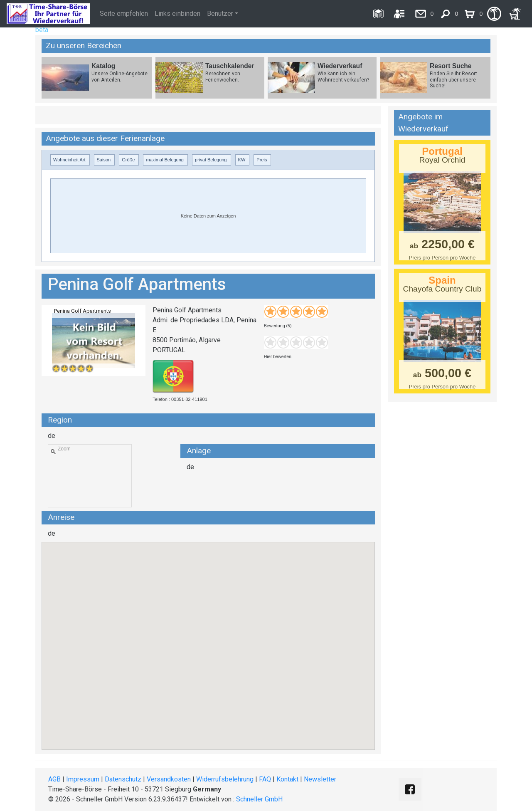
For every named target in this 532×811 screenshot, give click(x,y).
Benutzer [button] (220, 14)
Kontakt (287, 779)
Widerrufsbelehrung (225, 779)
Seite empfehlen (124, 14)
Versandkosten (169, 779)
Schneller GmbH (259, 799)
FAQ (265, 779)
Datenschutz (123, 779)
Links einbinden (177, 14)
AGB (54, 779)
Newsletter (320, 779)
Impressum (83, 779)
